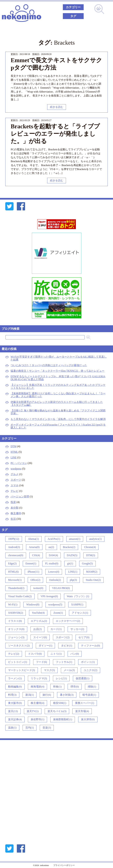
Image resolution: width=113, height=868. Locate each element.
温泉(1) (12, 728)
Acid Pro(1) (54, 539)
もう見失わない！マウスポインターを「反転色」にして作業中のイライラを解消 (58, 419)
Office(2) (35, 580)
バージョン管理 (20, 497)
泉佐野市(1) (38, 719)
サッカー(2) (77, 629)
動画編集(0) (15, 687)
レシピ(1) (61, 678)
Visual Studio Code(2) (20, 596)
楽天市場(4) (82, 711)
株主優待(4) (38, 703)
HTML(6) (13, 572)
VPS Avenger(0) (49, 596)
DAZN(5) (72, 555)
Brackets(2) (69, 547)
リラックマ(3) (39, 678)
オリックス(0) (16, 629)
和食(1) (57, 687)
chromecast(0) (16, 555)
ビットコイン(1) (18, 662)
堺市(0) (75, 687)
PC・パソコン (19, 463)
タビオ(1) (67, 646)
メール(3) (69, 670)
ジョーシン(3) (16, 637)
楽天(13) (13, 711)
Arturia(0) (34, 547)
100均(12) (14, 539)
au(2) (51, 547)
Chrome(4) (90, 547)
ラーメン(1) (15, 678)
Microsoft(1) (15, 580)
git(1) (70, 563)
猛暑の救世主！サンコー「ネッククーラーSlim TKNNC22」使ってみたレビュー (57, 371)
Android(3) (14, 547)
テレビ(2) (14, 654)
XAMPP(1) (77, 605)
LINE (14, 457)
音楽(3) (47, 728)
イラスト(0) (15, 621)
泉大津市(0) (88, 719)
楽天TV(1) (33, 711)
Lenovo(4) (54, 572)
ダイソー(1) (45, 646)
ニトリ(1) (56, 654)
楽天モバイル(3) (57, 711)
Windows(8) (33, 605)
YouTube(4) (38, 613)
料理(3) (12, 695)
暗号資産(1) (89, 695)
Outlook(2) (55, 580)
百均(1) (30, 728)
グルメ (15, 474)
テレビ (15, 491)
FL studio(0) (52, 563)
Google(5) (87, 563)
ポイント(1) (88, 662)
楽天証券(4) (15, 719)
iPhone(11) (33, 572)
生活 (13, 519)
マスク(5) (49, 670)
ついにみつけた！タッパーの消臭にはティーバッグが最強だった (49, 365)
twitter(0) (38, 588)
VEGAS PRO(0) (61, 588)
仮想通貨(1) (83, 678)
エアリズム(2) (39, 621)
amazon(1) (75, 539)
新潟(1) (30, 695)
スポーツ (16, 480)
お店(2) (38, 629)
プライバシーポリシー (64, 865)
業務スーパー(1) (85, 703)
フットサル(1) (64, 662)
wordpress (16, 469)
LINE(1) (73, 572)
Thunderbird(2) (16, 588)
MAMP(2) (92, 572)
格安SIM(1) (60, 703)
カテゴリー (73, 7)
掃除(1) (92, 687)
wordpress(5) (55, 605)
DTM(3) (91, 555)
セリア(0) (84, 637)
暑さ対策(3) (67, 695)
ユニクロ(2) (90, 670)
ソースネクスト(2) (19, 646)
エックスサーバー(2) (68, 621)
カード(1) (56, 629)
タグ (73, 16)
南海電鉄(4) (38, 687)
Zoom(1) (58, 613)
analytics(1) (96, 539)
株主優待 (16, 513)
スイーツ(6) (40, 637)
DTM (14, 446)
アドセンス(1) (80, 613)
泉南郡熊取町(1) (63, 719)
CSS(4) (36, 555)
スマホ (15, 485)
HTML (14, 452)
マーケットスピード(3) (22, 670)
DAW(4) (53, 555)
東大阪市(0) (15, 703)
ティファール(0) (90, 646)
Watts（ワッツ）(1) (78, 596)
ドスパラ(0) (35, 654)
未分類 (15, 508)
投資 (13, 502)
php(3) (73, 580)
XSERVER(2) (16, 613)
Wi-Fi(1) (13, 605)
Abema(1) (33, 539)
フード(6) (41, 662)
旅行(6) (47, 695)
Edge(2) (12, 563)
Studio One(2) (93, 580)
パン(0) (75, 654)
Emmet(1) (31, 563)
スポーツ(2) (63, 637)
